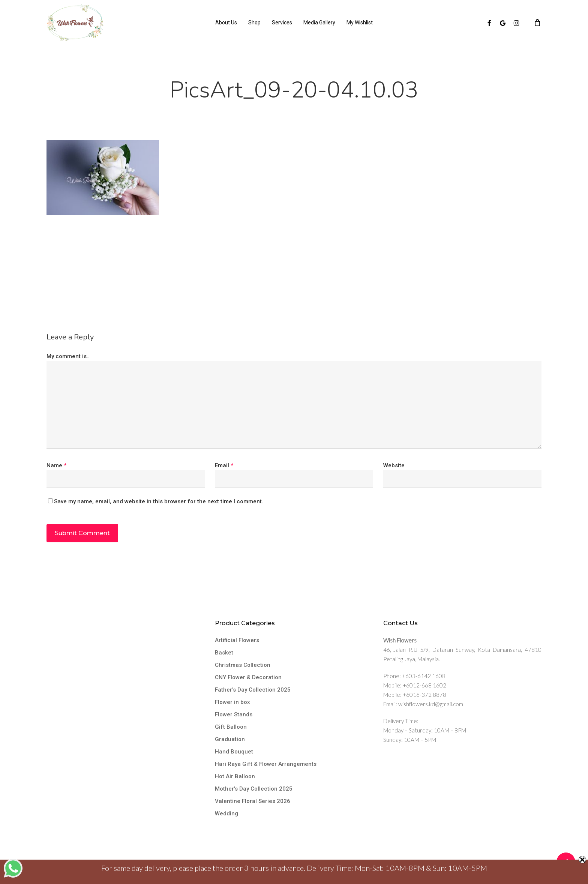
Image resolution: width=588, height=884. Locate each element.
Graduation (230, 739)
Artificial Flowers (237, 640)
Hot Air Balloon (235, 776)
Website (394, 465)
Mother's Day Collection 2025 (254, 789)
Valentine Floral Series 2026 (253, 801)
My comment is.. (68, 356)
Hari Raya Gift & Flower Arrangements (266, 764)
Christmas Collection (243, 665)
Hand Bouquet (234, 752)
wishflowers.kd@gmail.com (431, 704)
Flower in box (232, 702)
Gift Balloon (231, 727)
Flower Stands (234, 714)
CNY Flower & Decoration (248, 677)
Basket (224, 653)
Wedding (226, 813)
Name (56, 465)
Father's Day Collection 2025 (253, 690)
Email (224, 465)
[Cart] (537, 23)
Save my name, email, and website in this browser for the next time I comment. (159, 501)
